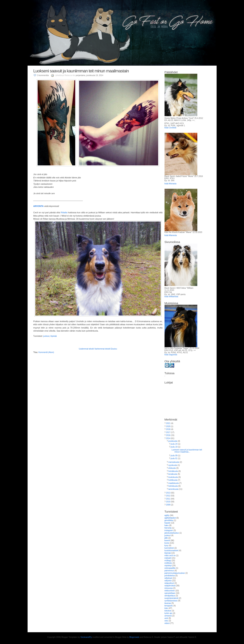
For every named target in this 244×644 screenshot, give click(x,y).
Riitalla (64, 212)
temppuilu (169, 606)
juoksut (46, 336)
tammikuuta (173, 489)
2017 (168, 432)
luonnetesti (169, 548)
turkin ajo (168, 613)
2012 (168, 496)
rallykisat (168, 578)
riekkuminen (170, 591)
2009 (168, 505)
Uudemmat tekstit (86, 349)
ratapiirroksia (170, 586)
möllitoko (168, 563)
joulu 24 (174, 444)
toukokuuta (173, 477)
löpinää (54, 336)
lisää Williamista (171, 297)
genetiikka (169, 520)
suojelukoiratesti (171, 598)
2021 (168, 423)
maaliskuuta (174, 483)
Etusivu (114, 349)
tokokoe (168, 611)
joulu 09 (174, 456)
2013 (168, 493)
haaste (167, 523)
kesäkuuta (173, 474)
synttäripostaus (171, 601)
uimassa (168, 616)
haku (167, 525)
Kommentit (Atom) (46, 352)
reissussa (169, 588)
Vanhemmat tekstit (102, 349)
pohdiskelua (170, 576)
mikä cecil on (170, 556)
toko (166, 608)
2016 (168, 435)
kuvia (167, 543)
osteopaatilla (170, 568)
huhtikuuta (173, 480)
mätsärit (168, 558)
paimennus (169, 571)
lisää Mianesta (171, 235)
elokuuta (172, 468)
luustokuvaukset (171, 550)
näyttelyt (168, 566)
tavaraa (168, 603)
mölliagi (168, 561)
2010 (168, 502)
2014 (168, 438)
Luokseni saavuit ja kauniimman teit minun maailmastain (81, 71)
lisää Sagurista (171, 355)
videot (167, 623)
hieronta (168, 528)
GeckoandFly (86, 637)
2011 (168, 499)
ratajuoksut (169, 583)
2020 (168, 426)
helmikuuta (173, 486)
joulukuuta (173, 441)
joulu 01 (174, 458)
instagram (169, 530)
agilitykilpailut (170, 518)
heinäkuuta (173, 471)
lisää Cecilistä (170, 128)
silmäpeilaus (170, 596)
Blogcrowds (134, 637)
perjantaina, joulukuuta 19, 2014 (89, 75)
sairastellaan (170, 593)
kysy (166, 545)
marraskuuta (174, 462)
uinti (166, 618)
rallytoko (168, 581)
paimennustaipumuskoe (175, 573)
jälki (166, 538)
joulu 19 (174, 447)
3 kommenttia (43, 75)
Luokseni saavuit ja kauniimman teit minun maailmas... (187, 451)
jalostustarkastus (172, 533)
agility (167, 515)
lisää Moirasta (171, 184)
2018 (168, 429)
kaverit (167, 540)
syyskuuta (173, 465)
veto (166, 621)
